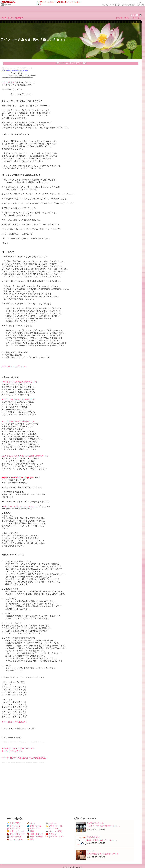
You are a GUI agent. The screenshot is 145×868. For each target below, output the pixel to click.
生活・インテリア (16, 834)
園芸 (31, 839)
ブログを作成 (130, 5)
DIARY (11, 18)
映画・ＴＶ (33, 829)
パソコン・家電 (54, 831)
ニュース (90, 851)
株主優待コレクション (96, 823)
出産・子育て (14, 823)
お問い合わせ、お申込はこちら (15, 366)
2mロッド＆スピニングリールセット (102, 840)
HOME (3, 18)
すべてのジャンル (55, 837)
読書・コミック (35, 834)
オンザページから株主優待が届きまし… (103, 826)
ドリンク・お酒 (15, 839)
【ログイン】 (136, 18)
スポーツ (51, 823)
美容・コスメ (14, 829)
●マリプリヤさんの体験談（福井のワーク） (20, 382)
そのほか (7, 5)
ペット (31, 823)
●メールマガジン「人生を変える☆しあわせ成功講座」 (24, 758)
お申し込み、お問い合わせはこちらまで (19, 506)
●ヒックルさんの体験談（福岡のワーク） (19, 421)
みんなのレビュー (94, 837)
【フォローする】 (123, 18)
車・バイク (52, 829)
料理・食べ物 (14, 837)
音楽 (31, 831)
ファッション (14, 826)
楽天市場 (140, 5)
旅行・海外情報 (35, 837)
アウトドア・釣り (55, 826)
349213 (135, 15)
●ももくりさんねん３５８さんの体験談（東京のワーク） (25, 456)
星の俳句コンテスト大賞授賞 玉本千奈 (103, 854)
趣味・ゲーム (34, 826)
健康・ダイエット (16, 831)
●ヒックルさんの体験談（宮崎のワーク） (19, 399)
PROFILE (19, 18)
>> (111, 5)
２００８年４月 (8, 82)
